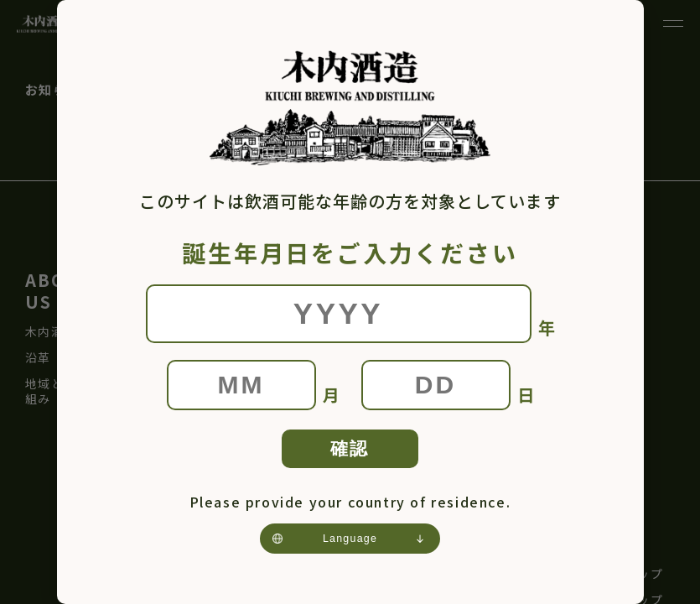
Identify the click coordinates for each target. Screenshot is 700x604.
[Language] (350, 545)
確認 (350, 451)
